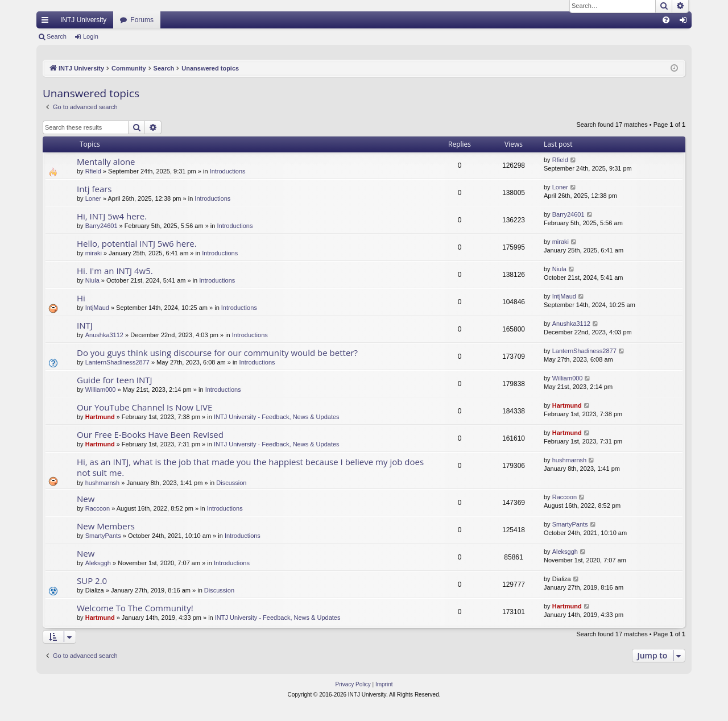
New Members (106, 526)
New (86, 499)
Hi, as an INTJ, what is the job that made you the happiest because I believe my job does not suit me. (250, 467)
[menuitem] (666, 20)
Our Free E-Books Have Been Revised (150, 434)
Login (91, 36)
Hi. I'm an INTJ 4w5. (115, 271)
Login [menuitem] (686, 22)
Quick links (47, 22)
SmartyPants (103, 536)
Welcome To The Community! (135, 608)
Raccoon (98, 508)
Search (57, 36)
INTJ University (83, 20)
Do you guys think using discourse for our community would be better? (217, 353)
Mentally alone (106, 161)
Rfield (93, 171)
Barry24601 (102, 226)
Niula (92, 280)
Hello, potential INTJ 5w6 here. (137, 243)
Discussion (231, 483)
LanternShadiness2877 (117, 362)
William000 (101, 389)
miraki (94, 253)
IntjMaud (97, 308)
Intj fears (94, 189)
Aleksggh (98, 563)
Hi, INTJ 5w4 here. (112, 216)
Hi (81, 298)
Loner (93, 198)
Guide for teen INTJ (115, 380)
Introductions (228, 171)
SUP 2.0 (92, 581)
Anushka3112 (104, 335)
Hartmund (100, 417)
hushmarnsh (103, 483)
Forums (142, 20)
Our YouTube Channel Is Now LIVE (144, 407)
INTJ (85, 325)
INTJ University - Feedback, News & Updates (277, 417)
